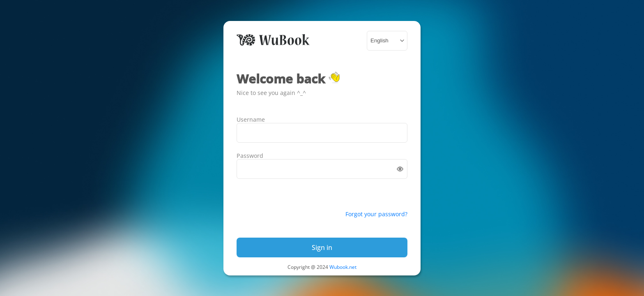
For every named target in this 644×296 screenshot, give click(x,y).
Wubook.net (343, 267)
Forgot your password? (376, 214)
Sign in (322, 247)
